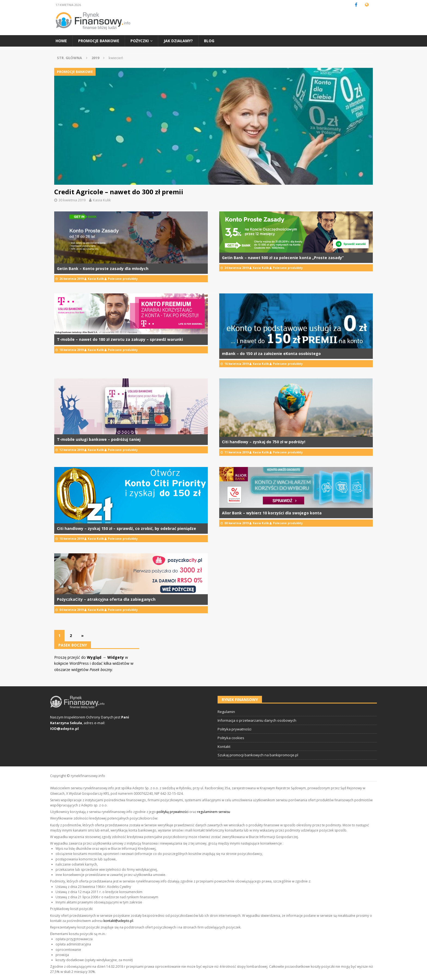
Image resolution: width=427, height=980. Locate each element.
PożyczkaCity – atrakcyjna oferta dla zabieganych (106, 599)
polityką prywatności (173, 812)
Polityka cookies (231, 738)
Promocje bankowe (99, 41)
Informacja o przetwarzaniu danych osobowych (257, 720)
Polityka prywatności (234, 729)
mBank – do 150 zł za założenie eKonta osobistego (271, 354)
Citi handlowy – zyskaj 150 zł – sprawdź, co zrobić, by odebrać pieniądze (126, 528)
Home (61, 41)
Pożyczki (140, 41)
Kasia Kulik (102, 200)
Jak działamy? (178, 41)
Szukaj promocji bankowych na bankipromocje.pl (258, 755)
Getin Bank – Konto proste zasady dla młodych (103, 268)
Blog (209, 41)
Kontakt (224, 747)
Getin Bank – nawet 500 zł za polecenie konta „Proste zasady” (283, 258)
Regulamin (226, 712)
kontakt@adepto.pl (118, 921)
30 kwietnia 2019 (72, 200)
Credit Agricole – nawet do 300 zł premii (119, 192)
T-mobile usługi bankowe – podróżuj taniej (99, 439)
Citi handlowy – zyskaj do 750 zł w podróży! (264, 442)
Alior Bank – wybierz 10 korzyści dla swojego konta (272, 513)
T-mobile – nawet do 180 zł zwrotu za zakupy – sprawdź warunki (120, 339)
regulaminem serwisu (214, 812)
